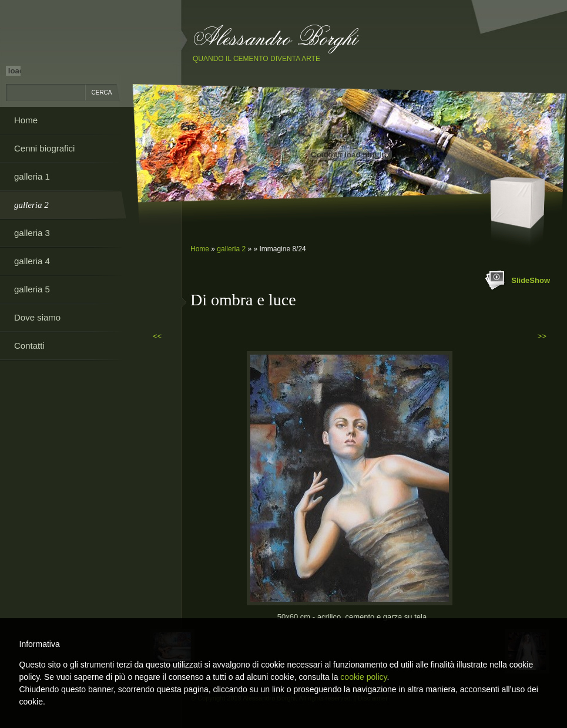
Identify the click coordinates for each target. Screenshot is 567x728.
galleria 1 (32, 176)
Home (200, 249)
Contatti (29, 346)
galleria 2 (231, 249)
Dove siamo (37, 317)
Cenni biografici (44, 148)
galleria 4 (32, 261)
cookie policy (363, 677)
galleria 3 (32, 233)
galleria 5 (32, 289)
